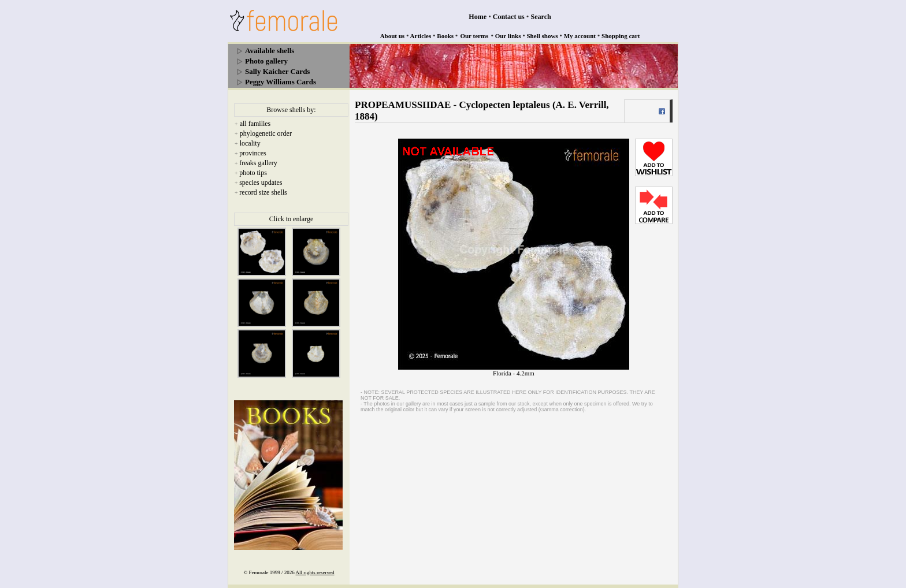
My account (580, 36)
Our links (508, 36)
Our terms (474, 36)
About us (393, 36)
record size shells (263, 192)
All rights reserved (315, 572)
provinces (253, 153)
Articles (421, 36)
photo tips (253, 173)
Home (478, 17)
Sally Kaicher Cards (277, 71)
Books (445, 36)
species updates (261, 183)
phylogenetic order (266, 133)
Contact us (509, 17)
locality (250, 143)
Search (541, 17)
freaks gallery (258, 163)
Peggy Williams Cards (281, 82)
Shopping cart (621, 36)
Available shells (270, 51)
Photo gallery (266, 61)
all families (255, 124)
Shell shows (543, 36)
